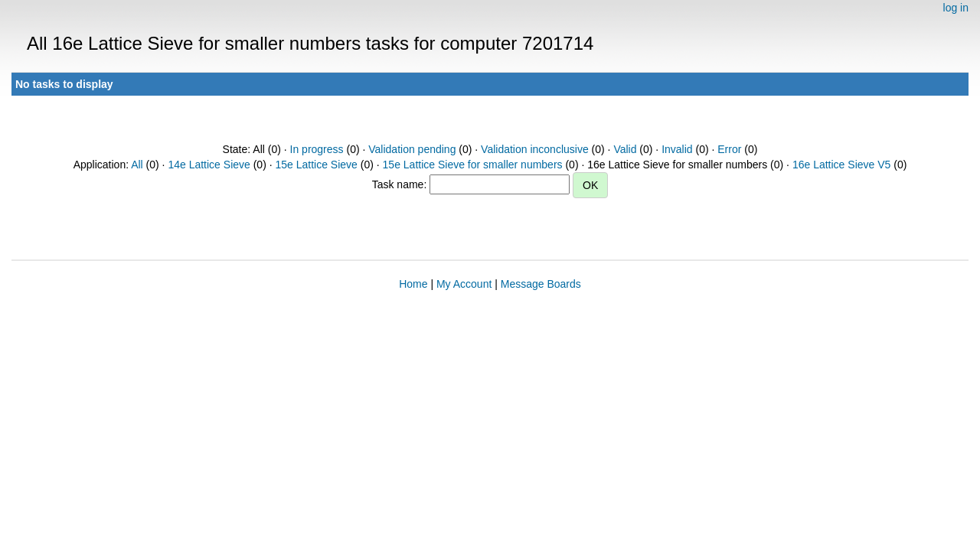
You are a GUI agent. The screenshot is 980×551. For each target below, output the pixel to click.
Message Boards (541, 284)
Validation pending (412, 149)
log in (956, 8)
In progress (317, 149)
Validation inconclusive (535, 149)
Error (729, 149)
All (137, 165)
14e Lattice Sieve (209, 165)
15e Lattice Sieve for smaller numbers (473, 165)
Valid (625, 149)
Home (413, 284)
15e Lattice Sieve (316, 165)
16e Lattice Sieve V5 (841, 165)
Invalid (677, 149)
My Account (464, 284)
